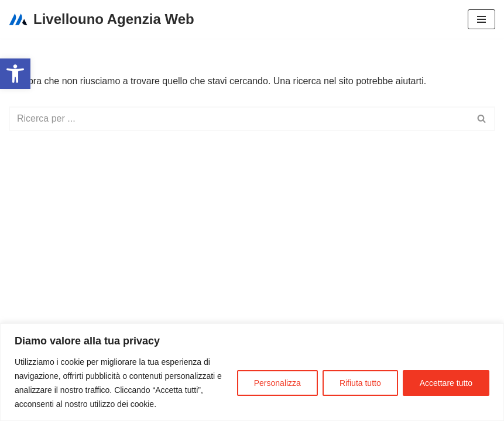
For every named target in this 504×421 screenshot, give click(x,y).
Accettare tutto (446, 383)
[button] (15, 74)
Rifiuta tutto (360, 383)
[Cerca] (239, 119)
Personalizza (277, 383)
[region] (252, 372)
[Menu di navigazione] (481, 19)
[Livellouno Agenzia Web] (102, 19)
